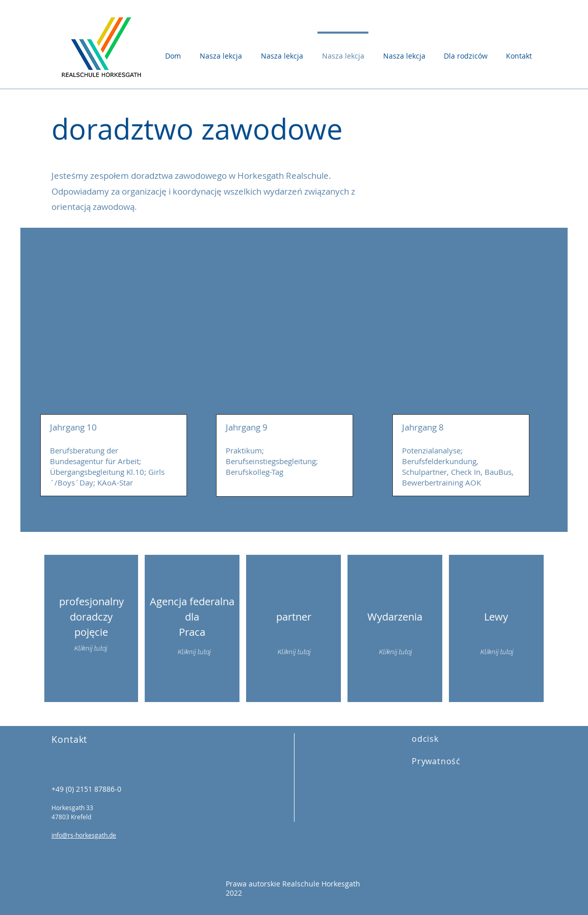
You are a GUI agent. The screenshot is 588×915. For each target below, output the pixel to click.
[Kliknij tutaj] (194, 653)
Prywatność (436, 761)
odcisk (425, 739)
